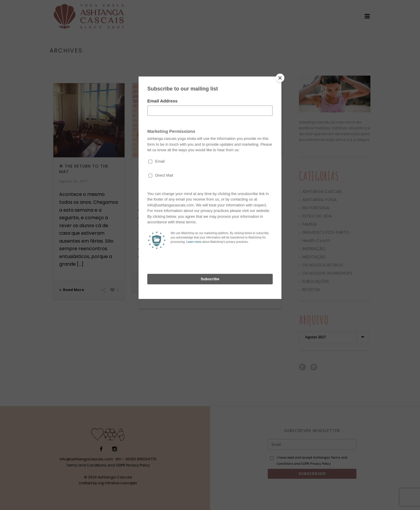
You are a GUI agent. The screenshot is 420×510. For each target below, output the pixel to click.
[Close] (280, 78)
